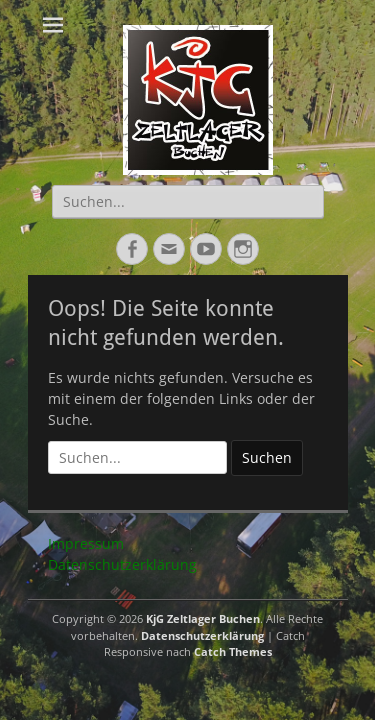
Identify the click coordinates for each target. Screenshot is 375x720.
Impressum (86, 543)
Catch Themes (233, 651)
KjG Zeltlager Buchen (203, 618)
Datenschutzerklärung (122, 564)
